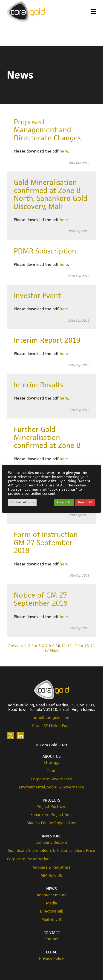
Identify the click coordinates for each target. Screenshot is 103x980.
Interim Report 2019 (47, 340)
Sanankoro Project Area (52, 815)
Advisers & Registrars (51, 867)
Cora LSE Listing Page (51, 726)
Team (52, 771)
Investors (52, 836)
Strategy (51, 763)
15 (87, 646)
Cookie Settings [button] (22, 502)
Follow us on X (11, 736)
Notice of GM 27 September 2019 (41, 599)
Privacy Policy (51, 958)
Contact (52, 933)
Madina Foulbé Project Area (51, 823)
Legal (51, 952)
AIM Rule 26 (51, 875)
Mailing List (51, 919)
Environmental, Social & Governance (51, 787)
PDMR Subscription (45, 251)
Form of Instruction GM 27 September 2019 (46, 542)
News (51, 889)
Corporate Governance (51, 779)
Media (51, 903)
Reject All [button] (85, 502)
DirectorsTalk (51, 911)
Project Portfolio (51, 807)
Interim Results (39, 385)
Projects (51, 800)
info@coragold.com (52, 717)
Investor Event (37, 296)
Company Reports (52, 842)
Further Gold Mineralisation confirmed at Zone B (47, 437)
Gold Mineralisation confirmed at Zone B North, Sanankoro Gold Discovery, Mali (51, 194)
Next (54, 650)
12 (69, 646)
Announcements (51, 895)
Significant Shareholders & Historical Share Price (52, 850)
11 (64, 646)
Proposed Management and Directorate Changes (47, 130)
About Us (52, 756)
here (64, 151)
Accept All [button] (64, 502)
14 (81, 646)
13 (75, 646)
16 (92, 646)
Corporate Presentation (28, 859)
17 (47, 650)
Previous (16, 646)
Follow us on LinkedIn (20, 736)
